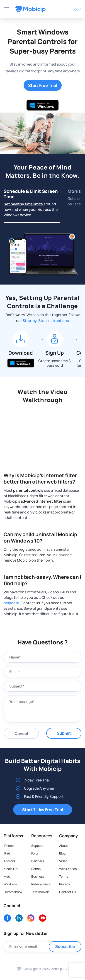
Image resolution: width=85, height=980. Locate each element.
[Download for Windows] (43, 105)
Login (77, 9)
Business (38, 877)
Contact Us (68, 892)
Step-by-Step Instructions (46, 321)
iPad (7, 853)
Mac (7, 877)
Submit (64, 733)
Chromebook (13, 892)
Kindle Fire (11, 869)
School (36, 869)
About (64, 846)
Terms (64, 877)
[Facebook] (7, 918)
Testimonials (40, 892)
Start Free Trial (43, 85)
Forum (36, 853)
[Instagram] (31, 918)
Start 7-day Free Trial (43, 810)
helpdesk (11, 603)
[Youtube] (43, 918)
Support (37, 846)
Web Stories (68, 869)
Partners (38, 861)
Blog (62, 853)
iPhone (9, 846)
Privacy (65, 884)
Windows (10, 884)
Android (9, 861)
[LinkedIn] (19, 918)
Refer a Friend (41, 884)
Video (63, 861)
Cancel (21, 733)
